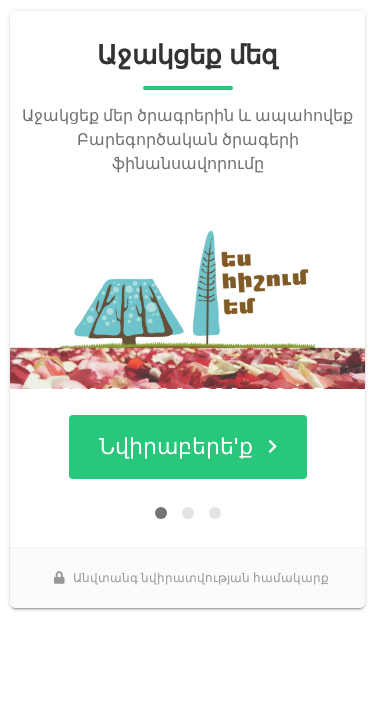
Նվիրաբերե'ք (188, 446)
